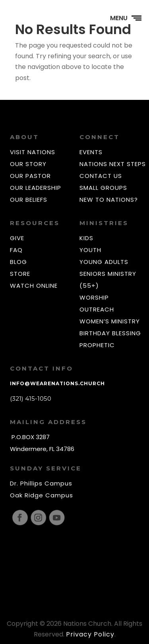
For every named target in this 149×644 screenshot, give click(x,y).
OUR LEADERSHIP (36, 188)
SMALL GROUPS (103, 188)
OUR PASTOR (30, 176)
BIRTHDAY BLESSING (110, 333)
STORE (20, 274)
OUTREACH (97, 309)
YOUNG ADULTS (104, 262)
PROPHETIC (97, 345)
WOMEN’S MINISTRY (110, 321)
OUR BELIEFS (29, 200)
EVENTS (91, 152)
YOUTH (90, 250)
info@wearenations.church (57, 383)
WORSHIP (94, 297)
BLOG (18, 262)
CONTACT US (101, 176)
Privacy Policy (90, 634)
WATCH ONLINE (34, 286)
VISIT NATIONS (33, 152)
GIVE (17, 238)
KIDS (86, 238)
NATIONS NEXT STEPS (113, 164)
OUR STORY (28, 164)
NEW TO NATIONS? (109, 200)
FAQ (16, 250)
